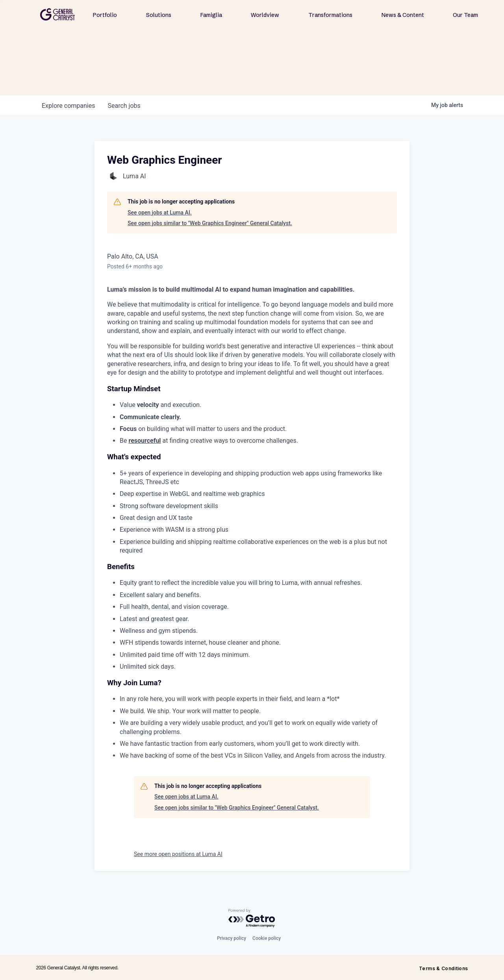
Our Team (465, 15)
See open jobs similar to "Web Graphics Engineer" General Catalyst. (210, 223)
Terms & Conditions (443, 968)
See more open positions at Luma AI (178, 854)
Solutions (159, 15)
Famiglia (211, 15)
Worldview (265, 15)
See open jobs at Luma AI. (160, 213)
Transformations (330, 15)
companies (68, 106)
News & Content (403, 15)
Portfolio (105, 15)
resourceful (145, 441)
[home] (57, 14)
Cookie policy (267, 938)
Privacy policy (232, 938)
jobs (124, 106)
